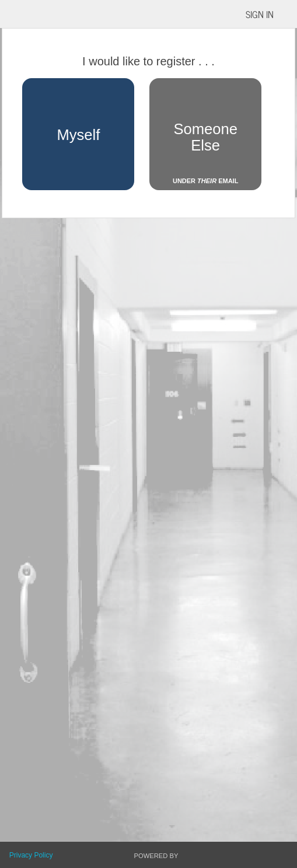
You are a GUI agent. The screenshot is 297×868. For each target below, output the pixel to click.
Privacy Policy (31, 855)
